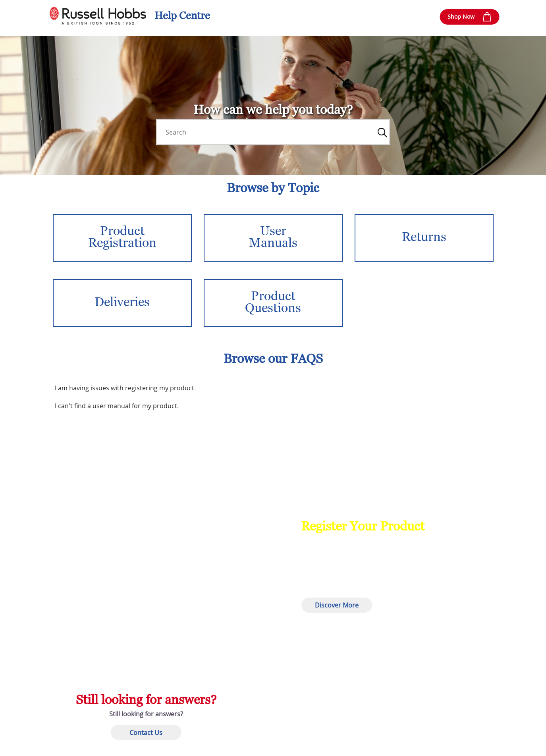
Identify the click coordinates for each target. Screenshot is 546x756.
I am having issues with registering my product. (125, 388)
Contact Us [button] (146, 732)
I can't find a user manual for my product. (117, 406)
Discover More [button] (337, 605)
